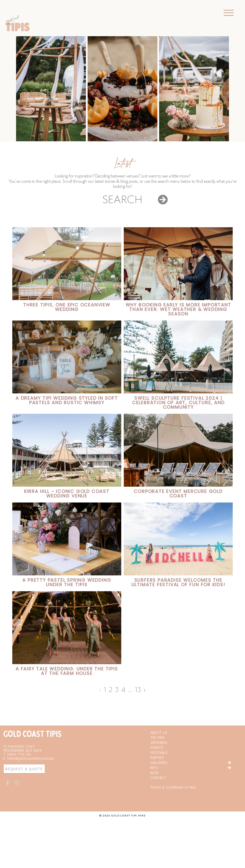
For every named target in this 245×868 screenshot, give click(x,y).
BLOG (155, 797)
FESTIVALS (159, 777)
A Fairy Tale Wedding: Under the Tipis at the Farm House (67, 671)
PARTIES (157, 782)
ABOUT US (159, 757)
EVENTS (157, 772)
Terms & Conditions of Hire (173, 812)
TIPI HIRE (158, 762)
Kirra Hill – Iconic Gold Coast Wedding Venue (67, 494)
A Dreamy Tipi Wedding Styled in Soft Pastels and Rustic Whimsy (67, 400)
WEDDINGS (159, 767)
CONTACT (158, 802)
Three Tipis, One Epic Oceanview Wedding (67, 307)
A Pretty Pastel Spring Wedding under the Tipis (67, 582)
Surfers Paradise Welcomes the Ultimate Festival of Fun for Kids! (178, 582)
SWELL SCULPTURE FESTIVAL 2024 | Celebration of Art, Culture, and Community (178, 403)
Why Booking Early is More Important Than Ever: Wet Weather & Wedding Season (178, 309)
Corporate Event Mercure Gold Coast (178, 494)
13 (138, 690)
